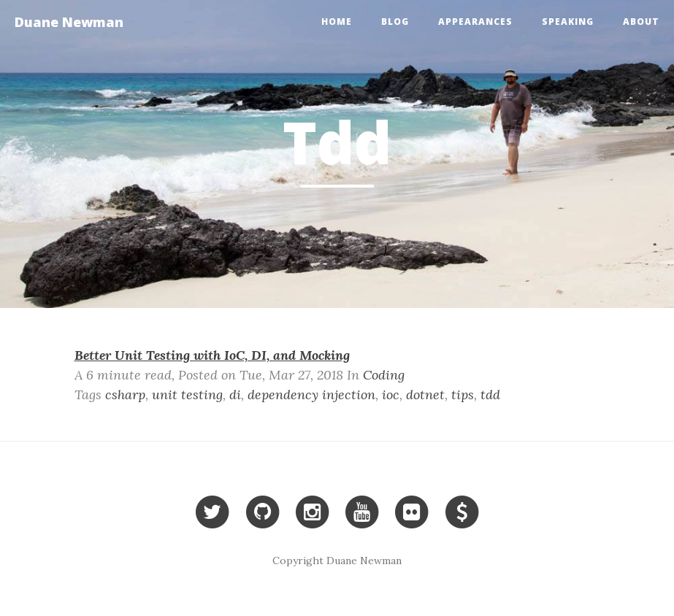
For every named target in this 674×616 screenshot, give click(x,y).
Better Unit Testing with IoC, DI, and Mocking (212, 355)
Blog (395, 22)
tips (463, 394)
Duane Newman (69, 22)
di (235, 394)
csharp (125, 394)
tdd (490, 394)
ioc (391, 394)
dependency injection (311, 394)
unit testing (187, 394)
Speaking (568, 22)
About (641, 22)
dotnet (425, 394)
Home (337, 22)
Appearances (475, 22)
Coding (384, 375)
